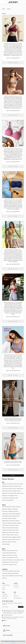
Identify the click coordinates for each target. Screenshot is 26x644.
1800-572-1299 (6, 617)
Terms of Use (16, 587)
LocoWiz (13, 643)
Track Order (16, 585)
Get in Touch (16, 596)
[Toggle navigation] (2, 2)
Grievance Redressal (18, 598)
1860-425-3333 (17, 617)
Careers (4, 587)
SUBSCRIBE (21, 607)
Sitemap (4, 589)
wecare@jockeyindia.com (8, 615)
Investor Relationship (6, 585)
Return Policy (5, 598)
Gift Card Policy (5, 596)
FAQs (15, 594)
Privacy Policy (5, 594)
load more (13, 475)
